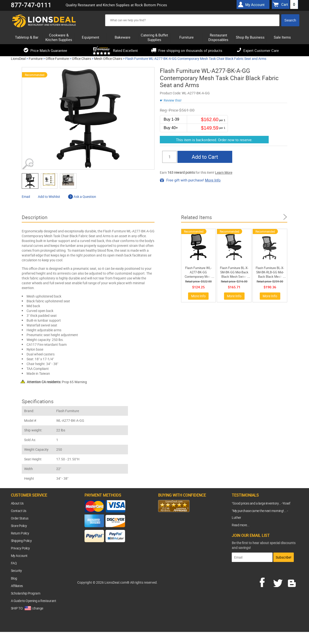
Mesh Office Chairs (108, 59)
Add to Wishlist (49, 197)
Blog (14, 578)
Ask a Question (82, 197)
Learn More (224, 172)
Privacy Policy (20, 548)
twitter (279, 582)
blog (292, 582)
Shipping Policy (21, 541)
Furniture (36, 59)
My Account (19, 556)
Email (26, 197)
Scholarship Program (26, 593)
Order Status (20, 518)
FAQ (14, 563)
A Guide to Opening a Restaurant (34, 601)
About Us (17, 503)
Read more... (241, 525)
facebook (266, 582)
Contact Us (19, 511)
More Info (213, 180)
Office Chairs (81, 59)
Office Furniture (57, 59)
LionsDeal (18, 59)
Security (16, 571)
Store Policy (19, 526)
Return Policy (20, 533)
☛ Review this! (171, 100)
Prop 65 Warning (57, 382)
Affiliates (17, 586)
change (38, 608)
